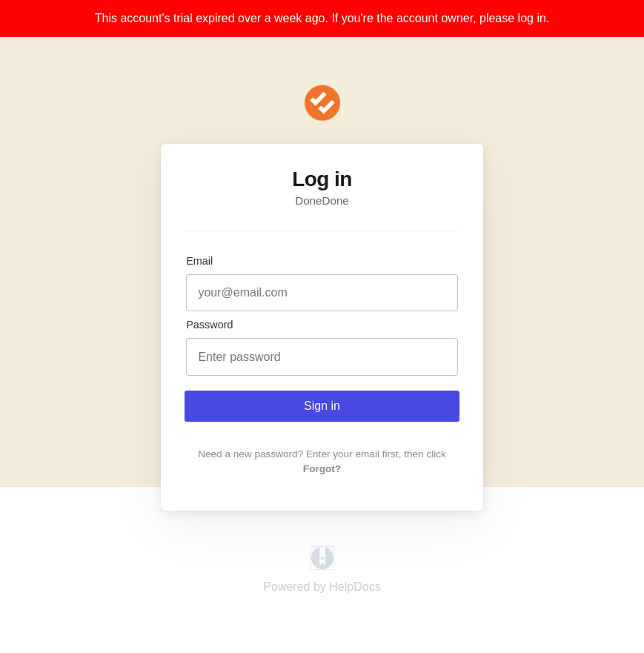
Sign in (322, 406)
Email (199, 261)
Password (209, 325)
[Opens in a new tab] (322, 566)
